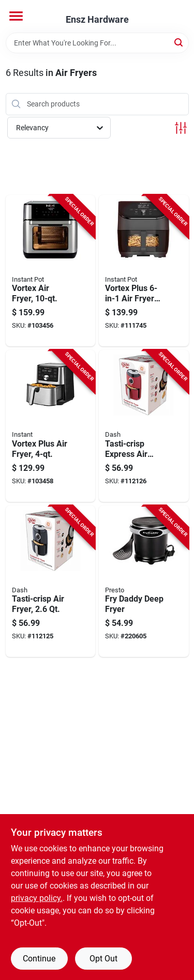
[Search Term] (97, 43)
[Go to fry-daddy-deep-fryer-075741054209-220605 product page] (144, 581)
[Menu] (16, 16)
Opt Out (103, 959)
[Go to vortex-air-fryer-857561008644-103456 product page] (51, 271)
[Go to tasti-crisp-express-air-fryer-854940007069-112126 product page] (144, 426)
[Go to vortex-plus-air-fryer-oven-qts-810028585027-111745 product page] (144, 271)
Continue (39, 959)
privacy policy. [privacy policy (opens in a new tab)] (37, 898)
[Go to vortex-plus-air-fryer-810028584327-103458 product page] (51, 426)
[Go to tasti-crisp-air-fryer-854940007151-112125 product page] (51, 581)
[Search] (179, 42)
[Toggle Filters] (181, 128)
